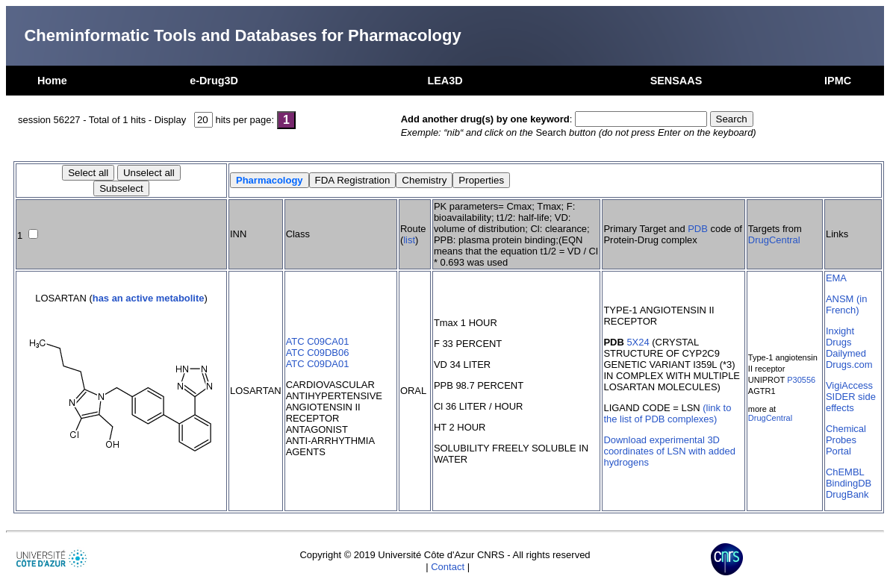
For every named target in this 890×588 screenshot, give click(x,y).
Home (52, 81)
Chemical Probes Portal (846, 440)
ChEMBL (845, 472)
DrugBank (847, 494)
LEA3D (445, 81)
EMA (836, 278)
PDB (698, 229)
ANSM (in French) (846, 304)
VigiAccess (849, 385)
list (409, 240)
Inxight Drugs (840, 337)
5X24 (638, 342)
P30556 (801, 380)
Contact (448, 567)
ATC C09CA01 (318, 341)
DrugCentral (774, 240)
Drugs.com (849, 365)
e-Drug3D (214, 81)
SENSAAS (676, 81)
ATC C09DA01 (318, 364)
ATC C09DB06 (318, 353)
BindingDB (849, 483)
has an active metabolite (149, 298)
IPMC (838, 81)
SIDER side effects (851, 402)
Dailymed (846, 353)
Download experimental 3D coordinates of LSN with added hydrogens (669, 451)
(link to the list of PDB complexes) (667, 413)
